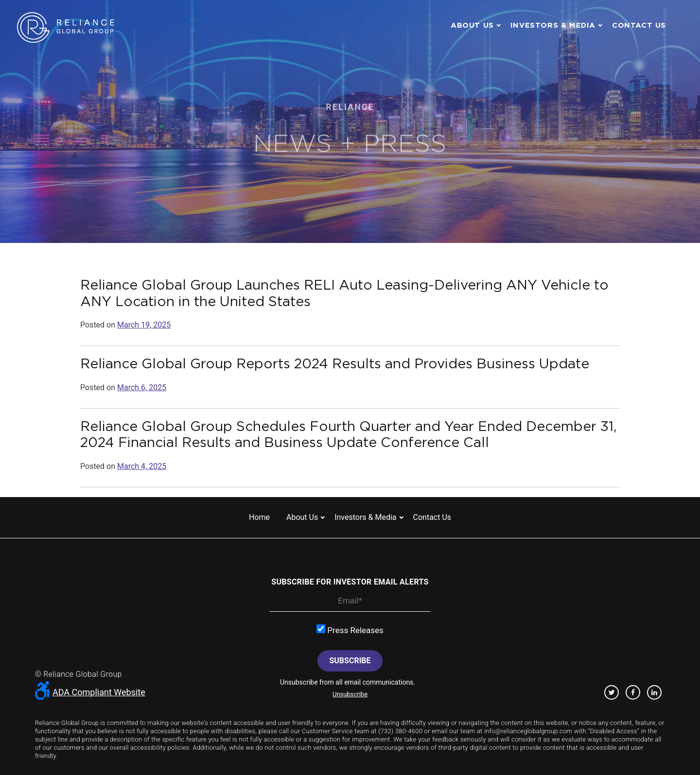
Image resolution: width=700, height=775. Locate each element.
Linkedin (654, 692)
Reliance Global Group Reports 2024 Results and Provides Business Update (335, 363)
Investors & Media (553, 25)
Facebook (633, 692)
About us (472, 25)
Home (259, 517)
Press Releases (350, 630)
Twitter (612, 692)
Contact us (639, 25)
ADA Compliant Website (90, 692)
